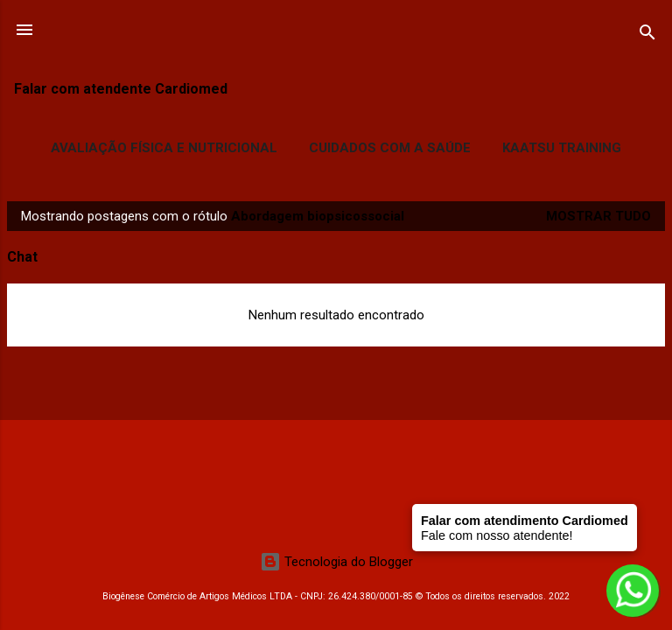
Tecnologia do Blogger (336, 562)
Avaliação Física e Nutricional (164, 148)
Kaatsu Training (562, 148)
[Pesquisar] (647, 35)
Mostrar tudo (598, 216)
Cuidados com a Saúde (390, 148)
